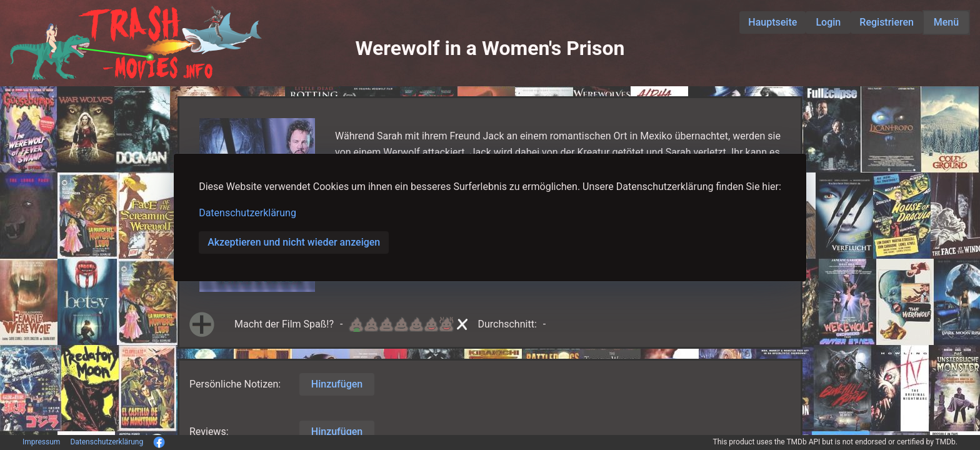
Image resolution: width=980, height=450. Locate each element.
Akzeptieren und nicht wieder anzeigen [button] (294, 242)
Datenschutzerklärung (247, 213)
